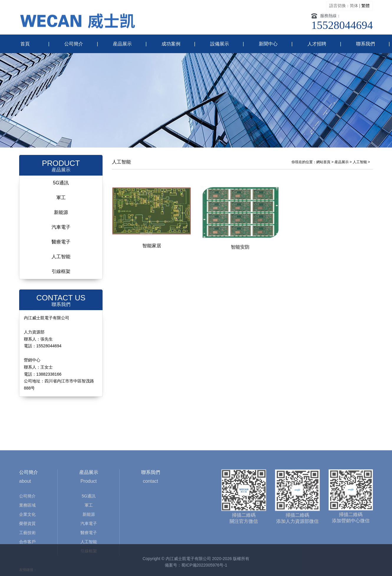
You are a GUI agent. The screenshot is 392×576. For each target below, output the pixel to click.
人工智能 (61, 257)
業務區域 (27, 533)
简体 (354, 6)
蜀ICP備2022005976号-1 (204, 565)
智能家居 (152, 247)
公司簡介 (74, 44)
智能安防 (240, 250)
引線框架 (61, 271)
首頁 (25, 44)
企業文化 (27, 542)
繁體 (365, 6)
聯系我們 (365, 44)
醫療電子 (61, 242)
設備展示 (220, 44)
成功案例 (171, 44)
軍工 (61, 198)
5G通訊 (61, 183)
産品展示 (122, 44)
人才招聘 (317, 44)
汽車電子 (61, 227)
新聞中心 (268, 44)
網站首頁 (323, 162)
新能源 (61, 212)
